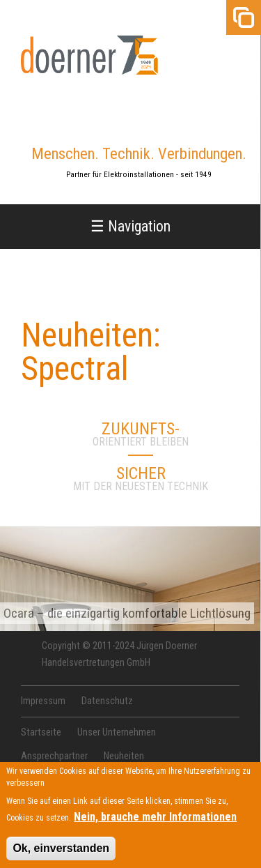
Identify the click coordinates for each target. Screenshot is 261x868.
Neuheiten (124, 756)
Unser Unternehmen (117, 732)
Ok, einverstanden (61, 853)
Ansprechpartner (54, 756)
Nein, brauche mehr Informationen (155, 822)
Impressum (43, 701)
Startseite (41, 732)
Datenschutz (107, 701)
